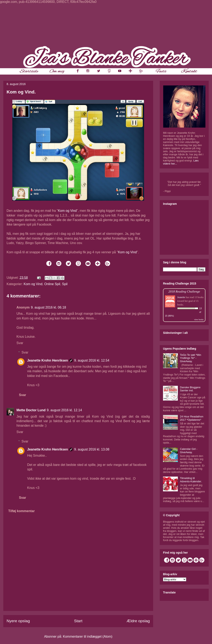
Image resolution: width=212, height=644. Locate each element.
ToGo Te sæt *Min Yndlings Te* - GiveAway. (190, 358)
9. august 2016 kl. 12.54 (92, 360)
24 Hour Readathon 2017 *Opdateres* (192, 418)
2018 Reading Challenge (184, 291)
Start (78, 621)
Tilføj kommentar (22, 511)
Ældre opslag (138, 621)
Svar (20, 343)
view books (199, 320)
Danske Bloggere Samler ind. (190, 389)
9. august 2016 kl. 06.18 (48, 307)
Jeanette (181, 297)
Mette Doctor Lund (31, 410)
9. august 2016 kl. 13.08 (92, 449)
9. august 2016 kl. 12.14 (64, 410)
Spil (65, 284)
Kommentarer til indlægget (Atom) (88, 637)
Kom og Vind (67, 211)
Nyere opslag (18, 621)
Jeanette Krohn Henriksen (48, 360)
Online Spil (52, 284)
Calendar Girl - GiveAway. (189, 451)
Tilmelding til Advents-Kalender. (191, 480)
